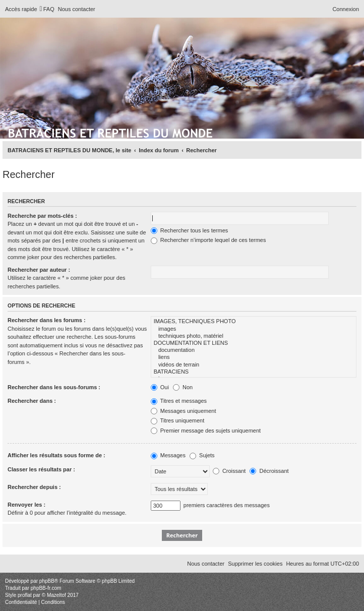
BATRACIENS (254, 372)
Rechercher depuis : (34, 487)
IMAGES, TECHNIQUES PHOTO (254, 322)
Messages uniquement (184, 411)
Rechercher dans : (32, 401)
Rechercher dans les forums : (47, 320)
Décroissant (269, 471)
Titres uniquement (178, 420)
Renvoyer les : (26, 505)
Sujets (202, 455)
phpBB (47, 581)
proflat (25, 595)
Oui (160, 387)
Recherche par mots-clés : (42, 216)
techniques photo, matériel (254, 336)
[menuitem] (47, 9)
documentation (254, 350)
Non (183, 387)
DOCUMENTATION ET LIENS (254, 343)
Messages (168, 455)
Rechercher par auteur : (39, 270)
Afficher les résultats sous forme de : (56, 455)
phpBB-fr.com (46, 588)
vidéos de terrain (254, 365)
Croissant (229, 471)
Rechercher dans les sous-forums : (54, 387)
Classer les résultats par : (41, 469)
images (254, 329)
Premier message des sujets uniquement (206, 431)
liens (254, 357)
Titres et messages (179, 401)
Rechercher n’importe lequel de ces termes (208, 240)
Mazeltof (56, 595)
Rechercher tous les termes (190, 230)
